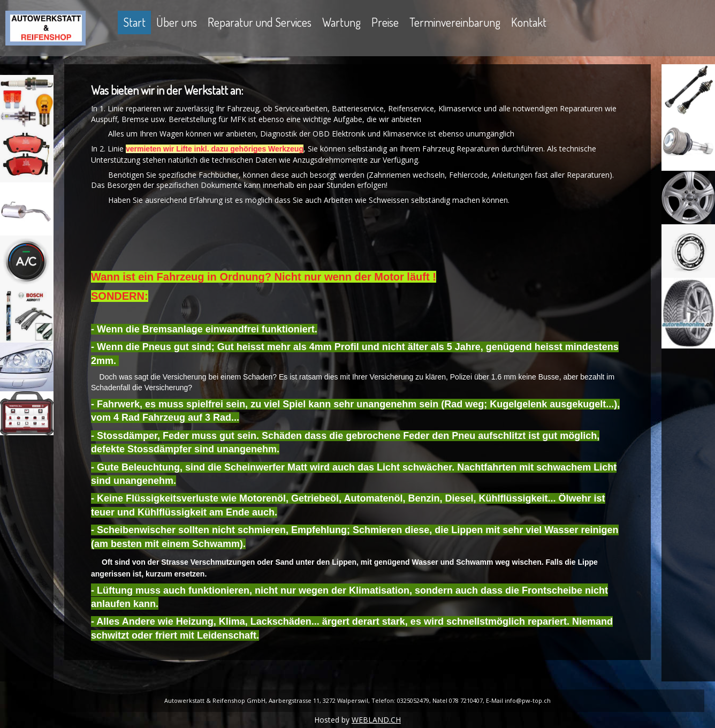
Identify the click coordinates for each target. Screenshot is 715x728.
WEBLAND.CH (376, 720)
